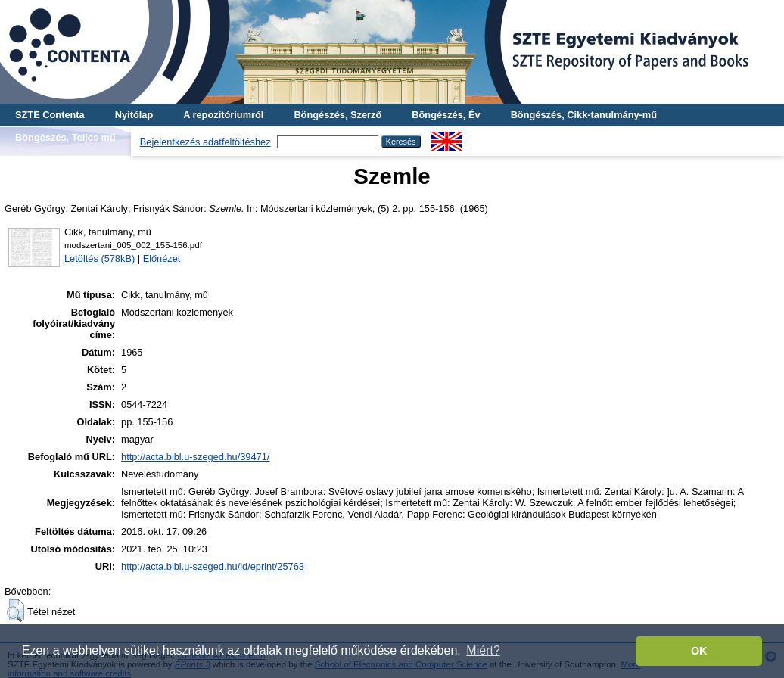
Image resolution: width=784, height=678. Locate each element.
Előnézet (162, 258)
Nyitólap (134, 115)
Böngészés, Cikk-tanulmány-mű (584, 115)
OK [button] (699, 651)
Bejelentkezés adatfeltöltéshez (205, 142)
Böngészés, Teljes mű (65, 137)
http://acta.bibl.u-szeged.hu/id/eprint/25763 (213, 566)
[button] (16, 611)
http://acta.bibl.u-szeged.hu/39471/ (195, 457)
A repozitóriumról (223, 115)
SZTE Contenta (50, 115)
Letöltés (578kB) (100, 258)
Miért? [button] (483, 650)
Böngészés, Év (446, 115)
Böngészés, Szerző (338, 115)
